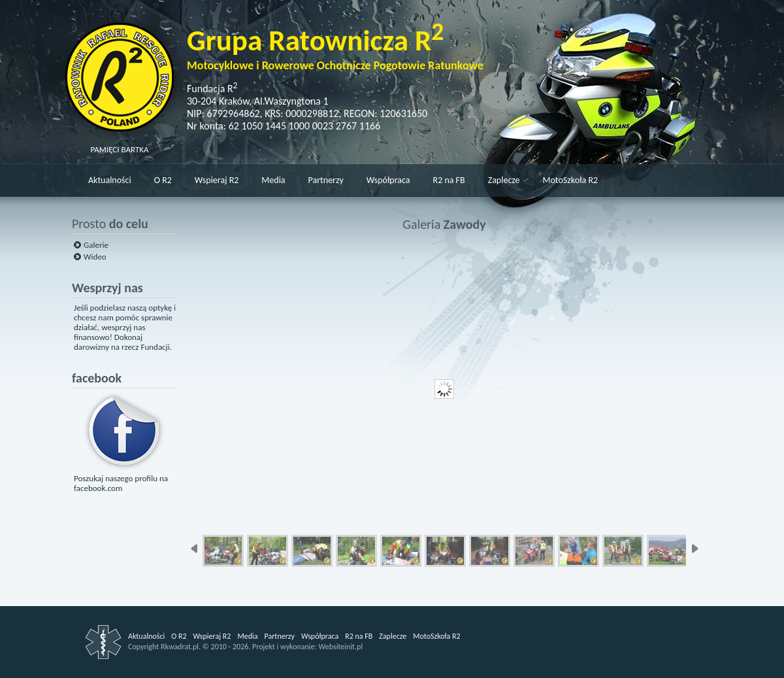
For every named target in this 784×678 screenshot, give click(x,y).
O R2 (163, 180)
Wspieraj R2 (217, 180)
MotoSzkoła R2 (571, 180)
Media (273, 180)
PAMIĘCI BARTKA (120, 144)
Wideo (95, 257)
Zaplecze (504, 180)
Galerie (96, 245)
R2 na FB (449, 180)
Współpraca (388, 180)
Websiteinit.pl (340, 647)
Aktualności (110, 180)
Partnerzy (326, 180)
